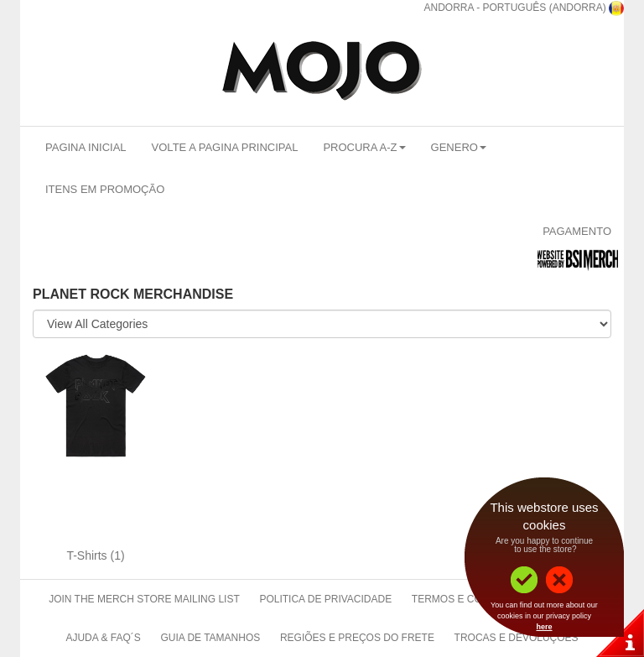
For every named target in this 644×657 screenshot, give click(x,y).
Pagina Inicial (86, 147)
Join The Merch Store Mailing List (144, 599)
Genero (459, 147)
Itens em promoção (105, 189)
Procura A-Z (364, 147)
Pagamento (577, 231)
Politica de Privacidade (325, 599)
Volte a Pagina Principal (225, 147)
